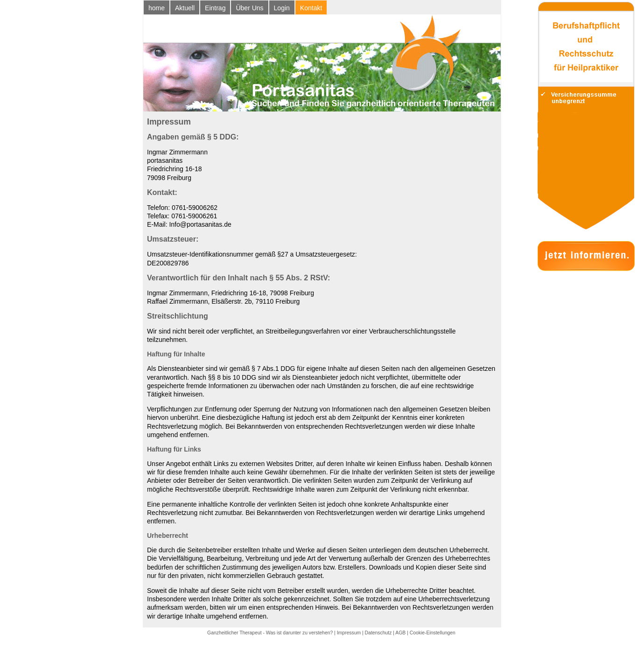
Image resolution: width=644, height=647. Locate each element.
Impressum (349, 633)
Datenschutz (378, 633)
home (157, 8)
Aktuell (185, 8)
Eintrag (215, 8)
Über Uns (249, 8)
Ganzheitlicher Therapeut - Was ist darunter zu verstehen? (270, 633)
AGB (400, 633)
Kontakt (311, 8)
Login (282, 8)
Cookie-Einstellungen (433, 633)
